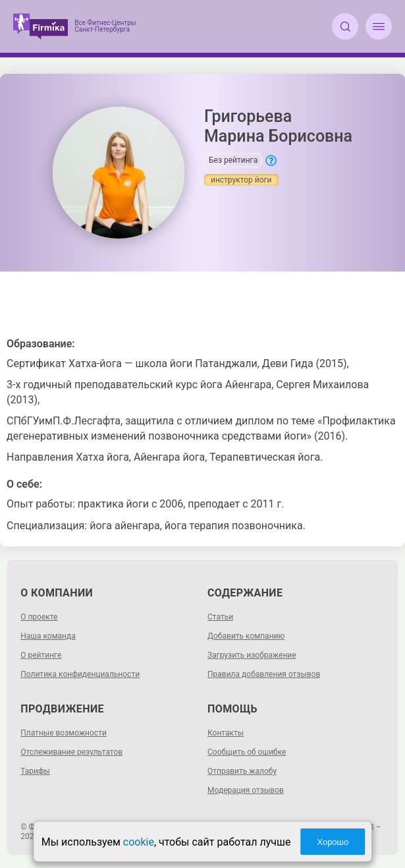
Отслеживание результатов (71, 752)
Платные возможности (64, 733)
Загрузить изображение (252, 655)
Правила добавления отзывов (264, 674)
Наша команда (48, 636)
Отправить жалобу (242, 771)
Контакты (226, 733)
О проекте (39, 617)
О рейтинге (41, 655)
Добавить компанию (246, 636)
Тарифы (35, 771)
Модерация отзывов (246, 790)
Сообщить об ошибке (247, 752)
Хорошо (333, 842)
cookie (139, 842)
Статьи (220, 617)
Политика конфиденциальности (80, 674)
